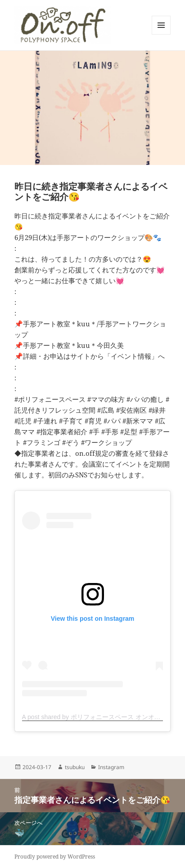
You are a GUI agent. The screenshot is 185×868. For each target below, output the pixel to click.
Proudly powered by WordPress (55, 857)
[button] (63, 25)
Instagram (111, 767)
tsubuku (75, 767)
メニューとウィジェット (161, 34)
